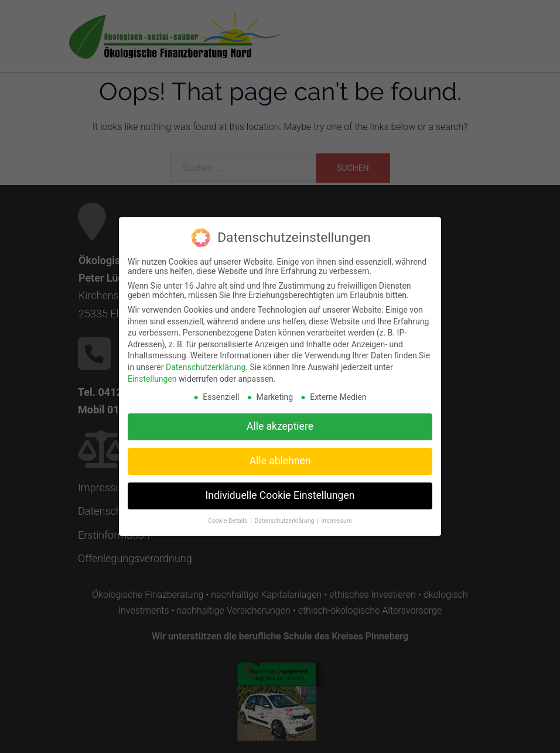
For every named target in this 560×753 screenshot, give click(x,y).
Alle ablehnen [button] (280, 456)
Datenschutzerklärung (206, 362)
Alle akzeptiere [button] (280, 421)
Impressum (337, 516)
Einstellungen (152, 374)
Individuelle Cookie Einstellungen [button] (280, 490)
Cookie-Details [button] (228, 516)
